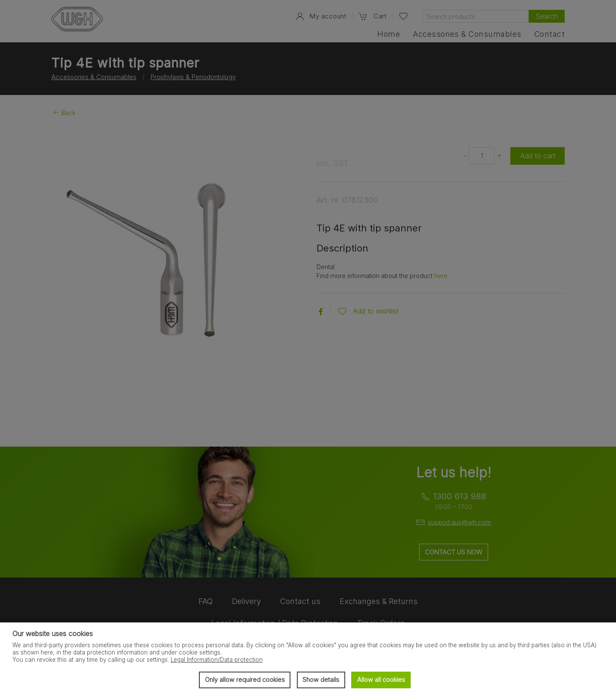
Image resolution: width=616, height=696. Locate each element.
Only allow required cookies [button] (245, 680)
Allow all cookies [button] (381, 680)
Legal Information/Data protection (217, 660)
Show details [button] (321, 680)
